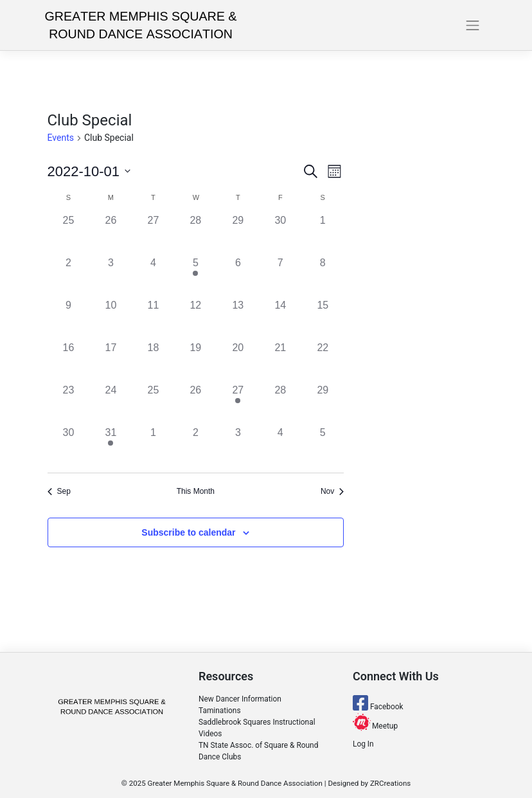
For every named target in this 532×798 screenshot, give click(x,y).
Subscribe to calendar (188, 532)
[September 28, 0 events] (195, 234)
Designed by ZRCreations (369, 783)
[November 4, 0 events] (280, 446)
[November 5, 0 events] (323, 446)
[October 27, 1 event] (238, 404)
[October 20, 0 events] (238, 361)
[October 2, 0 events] (69, 277)
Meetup (375, 726)
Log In (363, 744)
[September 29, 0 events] (238, 234)
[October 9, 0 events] (69, 319)
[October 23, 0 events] (69, 404)
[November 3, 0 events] (238, 446)
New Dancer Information (240, 699)
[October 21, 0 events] (280, 361)
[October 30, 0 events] (69, 446)
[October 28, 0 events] (280, 404)
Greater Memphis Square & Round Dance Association (235, 783)
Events (61, 138)
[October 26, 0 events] (195, 404)
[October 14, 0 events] (280, 319)
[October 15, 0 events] (323, 319)
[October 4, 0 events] (153, 277)
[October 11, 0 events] (153, 319)
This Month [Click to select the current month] (196, 491)
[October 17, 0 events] (111, 361)
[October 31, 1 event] (111, 446)
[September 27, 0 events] (153, 234)
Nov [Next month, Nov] (332, 491)
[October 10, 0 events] (111, 319)
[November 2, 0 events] (195, 446)
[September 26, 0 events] (111, 234)
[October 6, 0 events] (238, 277)
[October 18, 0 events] (153, 361)
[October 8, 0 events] (323, 277)
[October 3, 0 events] (111, 277)
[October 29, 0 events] (323, 404)
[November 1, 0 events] (153, 446)
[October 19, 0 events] (195, 361)
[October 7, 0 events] (280, 277)
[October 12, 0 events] (195, 319)
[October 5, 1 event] (195, 277)
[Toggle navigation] (473, 25)
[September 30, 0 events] (280, 234)
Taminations (220, 711)
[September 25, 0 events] (69, 234)
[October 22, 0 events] (323, 361)
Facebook (378, 707)
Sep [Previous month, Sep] (59, 491)
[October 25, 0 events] (153, 404)
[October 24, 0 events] (111, 404)
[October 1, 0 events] (323, 234)
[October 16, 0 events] (69, 361)
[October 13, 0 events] (238, 319)
